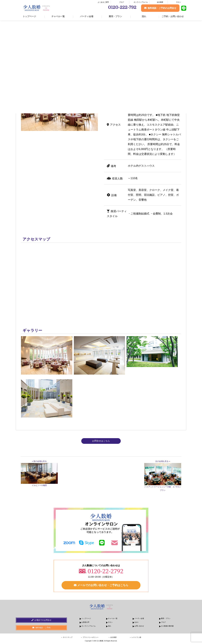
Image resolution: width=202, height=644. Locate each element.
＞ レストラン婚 (135, 638)
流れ (144, 16)
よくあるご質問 (103, 2)
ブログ (122, 2)
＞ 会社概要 (112, 638)
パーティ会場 (87, 16)
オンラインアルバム (141, 2)
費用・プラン (115, 16)
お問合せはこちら (101, 441)
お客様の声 (85, 623)
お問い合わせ (139, 626)
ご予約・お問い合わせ (173, 16)
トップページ (29, 16)
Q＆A (136, 623)
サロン (178, 2)
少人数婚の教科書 (167, 626)
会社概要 (160, 2)
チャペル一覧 (58, 16)
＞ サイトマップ (67, 638)
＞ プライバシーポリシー (90, 638)
